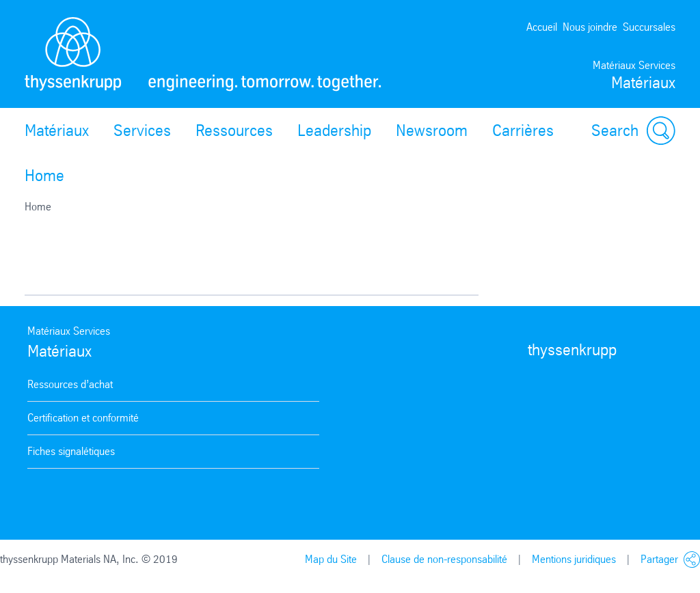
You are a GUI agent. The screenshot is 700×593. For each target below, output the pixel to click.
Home (44, 176)
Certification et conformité (83, 418)
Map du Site (331, 559)
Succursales (649, 27)
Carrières (523, 130)
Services (142, 130)
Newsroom (432, 130)
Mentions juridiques (574, 559)
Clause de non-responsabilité (444, 559)
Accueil (542, 27)
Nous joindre (590, 27)
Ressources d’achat (70, 384)
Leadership (334, 130)
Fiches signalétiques (71, 451)
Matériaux (57, 130)
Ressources (234, 130)
